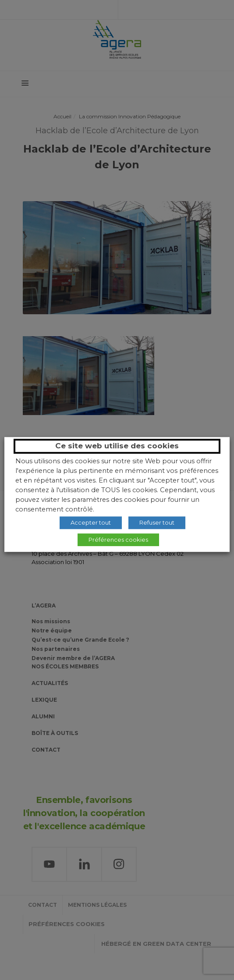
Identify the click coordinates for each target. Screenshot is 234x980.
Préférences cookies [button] (118, 540)
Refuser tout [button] (157, 522)
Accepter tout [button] (91, 522)
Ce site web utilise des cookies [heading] (117, 446)
